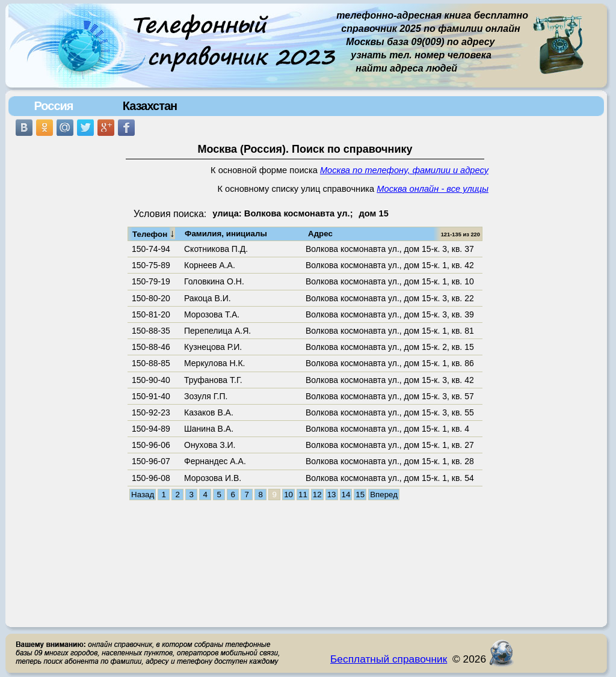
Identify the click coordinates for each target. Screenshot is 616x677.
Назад (143, 495)
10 (288, 495)
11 (303, 495)
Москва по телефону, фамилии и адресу (404, 170)
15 (360, 495)
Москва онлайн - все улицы (433, 189)
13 (332, 495)
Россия (53, 106)
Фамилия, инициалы (226, 234)
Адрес (320, 234)
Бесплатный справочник (389, 659)
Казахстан (150, 106)
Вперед (384, 495)
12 (317, 495)
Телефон (154, 233)
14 (346, 495)
